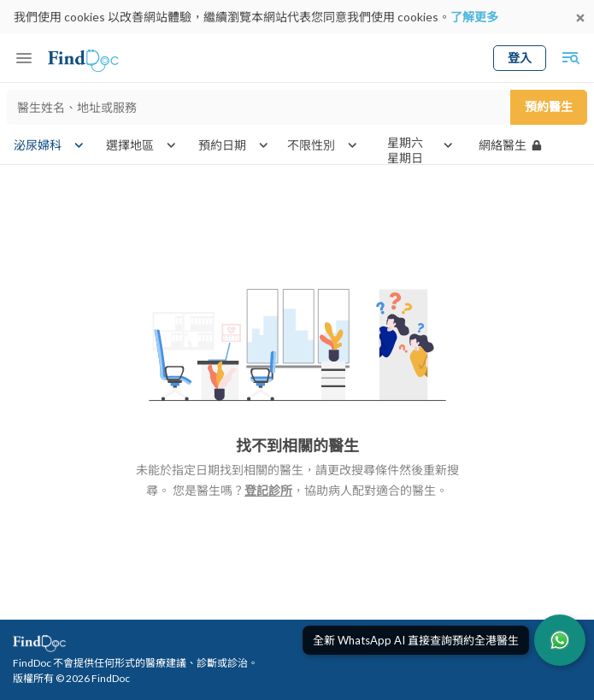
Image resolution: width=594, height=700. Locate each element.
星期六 (405, 143)
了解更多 (474, 17)
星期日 (405, 158)
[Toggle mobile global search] (570, 58)
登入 (520, 58)
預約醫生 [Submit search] (549, 106)
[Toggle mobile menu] (24, 58)
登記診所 (268, 490)
